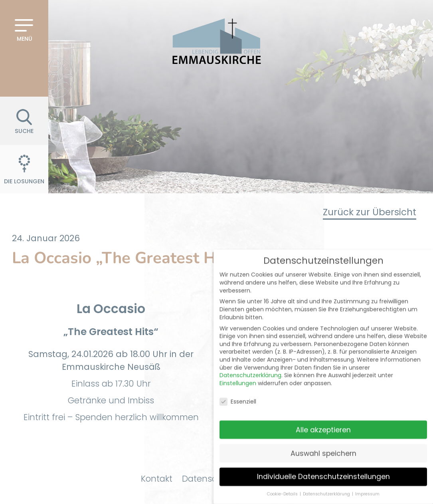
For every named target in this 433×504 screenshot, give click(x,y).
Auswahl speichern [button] (323, 441)
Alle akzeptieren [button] (323, 418)
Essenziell (238, 390)
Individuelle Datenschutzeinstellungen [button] (323, 465)
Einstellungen (238, 371)
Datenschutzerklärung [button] (327, 482)
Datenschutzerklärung (250, 363)
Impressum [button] (367, 482)
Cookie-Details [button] (283, 482)
